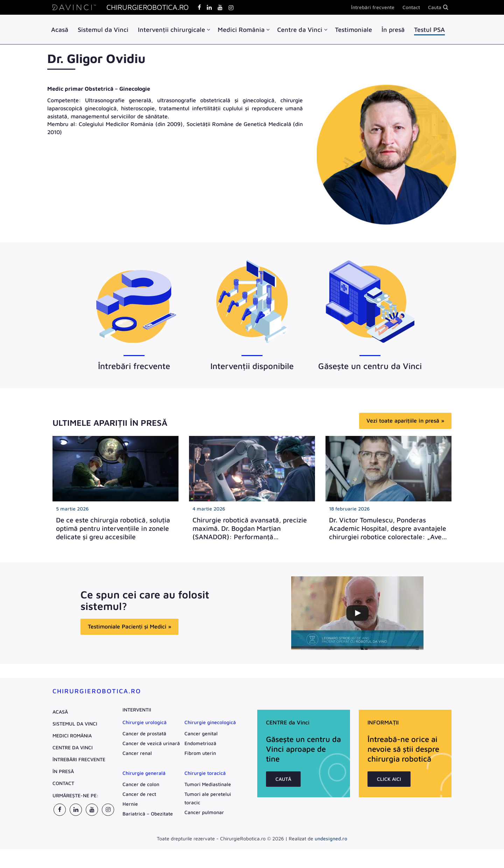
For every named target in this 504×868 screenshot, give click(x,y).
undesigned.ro (331, 839)
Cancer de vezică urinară (151, 744)
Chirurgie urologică (145, 723)
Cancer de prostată (144, 734)
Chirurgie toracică (205, 773)
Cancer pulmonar (204, 813)
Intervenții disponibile (252, 366)
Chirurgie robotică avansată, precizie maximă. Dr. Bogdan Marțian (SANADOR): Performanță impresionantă (250, 533)
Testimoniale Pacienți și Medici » (129, 630)
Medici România (241, 30)
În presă (393, 30)
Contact (411, 7)
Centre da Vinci (300, 30)
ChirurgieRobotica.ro (97, 691)
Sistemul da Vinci (103, 30)
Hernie (130, 804)
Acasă (60, 30)
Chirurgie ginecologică (210, 723)
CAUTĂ (283, 779)
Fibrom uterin (200, 753)
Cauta (435, 7)
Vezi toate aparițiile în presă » (405, 421)
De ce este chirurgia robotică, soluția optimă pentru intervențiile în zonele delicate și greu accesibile (113, 529)
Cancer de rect (139, 794)
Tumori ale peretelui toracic (208, 798)
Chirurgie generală (144, 773)
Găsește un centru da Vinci (370, 366)
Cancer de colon (141, 784)
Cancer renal (137, 753)
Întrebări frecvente (373, 7)
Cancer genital (201, 734)
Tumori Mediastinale (208, 784)
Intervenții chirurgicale (171, 30)
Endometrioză (200, 744)
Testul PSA (429, 30)
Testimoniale (353, 30)
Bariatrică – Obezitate (148, 814)
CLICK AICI (389, 779)
